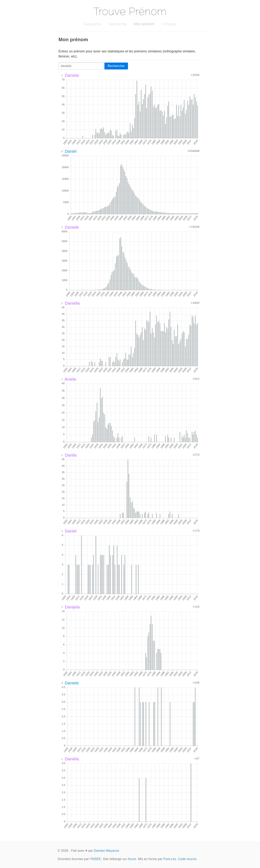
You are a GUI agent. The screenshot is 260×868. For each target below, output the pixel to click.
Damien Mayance (107, 851)
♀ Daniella (70, 303)
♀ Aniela (68, 379)
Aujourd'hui (93, 24)
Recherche (118, 24)
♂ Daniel (69, 151)
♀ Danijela (70, 607)
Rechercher (116, 66)
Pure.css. (170, 859)
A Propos (169, 24)
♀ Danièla (70, 759)
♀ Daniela (70, 75)
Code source (187, 859)
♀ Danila (69, 455)
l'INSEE (95, 859)
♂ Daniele (70, 683)
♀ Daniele (70, 227)
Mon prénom (144, 24)
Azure (132, 859)
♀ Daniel (69, 531)
